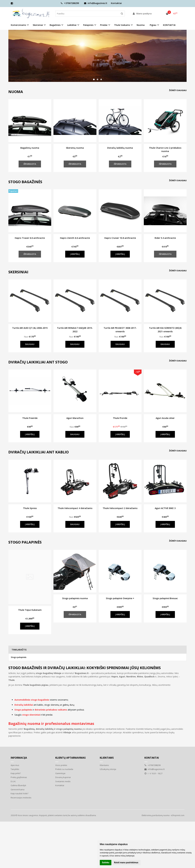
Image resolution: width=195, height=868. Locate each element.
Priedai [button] (104, 25)
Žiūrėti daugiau (178, 90)
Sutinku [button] (106, 863)
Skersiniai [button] (38, 25)
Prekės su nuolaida (64, 769)
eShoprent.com (178, 815)
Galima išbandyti (18, 785)
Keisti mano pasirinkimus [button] (126, 863)
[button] (94, 79)
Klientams (107, 758)
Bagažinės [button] (55, 25)
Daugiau (30, 344)
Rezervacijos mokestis (21, 798)
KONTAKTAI (169, 25)
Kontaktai (116, 3)
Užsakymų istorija (108, 769)
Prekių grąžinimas (19, 777)
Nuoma (141, 25)
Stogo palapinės (19, 657)
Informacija (19, 758)
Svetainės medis (63, 781)
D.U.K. (13, 781)
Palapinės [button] (88, 25)
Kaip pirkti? (16, 773)
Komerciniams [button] (18, 25)
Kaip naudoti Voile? (19, 793)
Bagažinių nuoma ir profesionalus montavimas (51, 723)
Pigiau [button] (153, 25)
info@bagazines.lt (96, 3)
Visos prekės (61, 765)
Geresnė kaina (18, 789)
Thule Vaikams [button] (122, 25)
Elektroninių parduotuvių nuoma (156, 815)
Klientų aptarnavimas (70, 758)
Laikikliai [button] (72, 25)
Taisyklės (15, 769)
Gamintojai (60, 773)
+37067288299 (70, 3)
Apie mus (15, 765)
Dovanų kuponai (63, 777)
